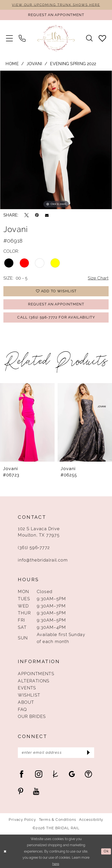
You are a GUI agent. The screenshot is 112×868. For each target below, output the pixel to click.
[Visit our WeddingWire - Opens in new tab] (88, 774)
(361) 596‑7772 (34, 548)
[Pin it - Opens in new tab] (37, 215)
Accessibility (91, 820)
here (56, 864)
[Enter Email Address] (56, 753)
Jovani (34, 64)
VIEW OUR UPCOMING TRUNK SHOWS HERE (56, 5)
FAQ (22, 710)
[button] (9, 38)
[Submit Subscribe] (88, 753)
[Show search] (89, 38)
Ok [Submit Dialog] (106, 851)
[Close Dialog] (5, 851)
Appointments (36, 674)
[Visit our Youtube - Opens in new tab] (36, 791)
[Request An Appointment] (56, 15)
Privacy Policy (22, 820)
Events (27, 688)
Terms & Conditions (57, 820)
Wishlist (29, 695)
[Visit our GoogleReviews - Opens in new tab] (72, 774)
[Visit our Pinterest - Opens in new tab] (21, 791)
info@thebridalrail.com (43, 560)
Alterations (34, 681)
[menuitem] (9, 38)
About (26, 702)
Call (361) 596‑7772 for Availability (56, 317)
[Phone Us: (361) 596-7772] (22, 38)
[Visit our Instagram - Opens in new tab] (39, 774)
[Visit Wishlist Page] (102, 38)
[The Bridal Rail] (56, 38)
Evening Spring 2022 (73, 64)
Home (12, 64)
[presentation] (27, 422)
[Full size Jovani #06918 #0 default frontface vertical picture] (56, 140)
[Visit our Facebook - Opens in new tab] (22, 774)
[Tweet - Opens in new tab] (27, 215)
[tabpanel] (56, 140)
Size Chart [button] (98, 278)
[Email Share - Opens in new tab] (47, 215)
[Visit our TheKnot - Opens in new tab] (55, 774)
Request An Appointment (56, 304)
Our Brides (32, 717)
